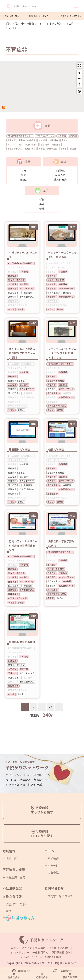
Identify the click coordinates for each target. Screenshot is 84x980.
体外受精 (73, 136)
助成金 (73, 149)
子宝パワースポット (18, 904)
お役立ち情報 (12, 896)
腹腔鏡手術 (30, 149)
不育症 (63, 149)
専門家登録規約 (61, 952)
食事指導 (45, 145)
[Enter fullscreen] (79, 65)
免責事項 (40, 948)
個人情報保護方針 (59, 948)
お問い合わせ (54, 888)
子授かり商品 (70, 976)
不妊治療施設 (12, 888)
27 (51, 707)
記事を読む (42, 976)
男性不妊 (66, 140)
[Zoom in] (79, 73)
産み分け (53, 866)
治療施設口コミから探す (42, 833)
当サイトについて (21, 948)
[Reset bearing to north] (79, 84)
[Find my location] (79, 91)
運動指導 (56, 145)
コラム (49, 851)
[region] (42, 86)
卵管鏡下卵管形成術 (48, 149)
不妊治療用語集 (15, 877)
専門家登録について (60, 896)
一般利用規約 (40, 952)
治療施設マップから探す (42, 810)
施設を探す (14, 976)
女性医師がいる (15, 149)
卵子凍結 (62, 136)
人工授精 (43, 140)
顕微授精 (12, 140)
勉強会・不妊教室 (27, 140)
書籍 (8, 911)
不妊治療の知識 (14, 870)
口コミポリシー (20, 952)
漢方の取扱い (31, 145)
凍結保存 (54, 140)
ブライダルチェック (45, 136)
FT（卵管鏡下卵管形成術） (20, 136)
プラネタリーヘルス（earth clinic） (42, 957)
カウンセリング (15, 145)
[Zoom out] (79, 78)
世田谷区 (11, 859)
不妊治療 (53, 859)
